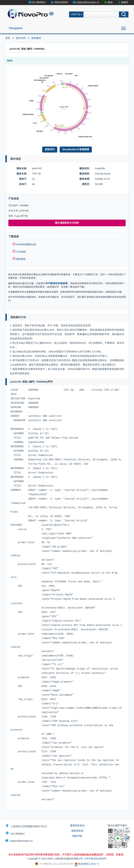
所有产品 (76, 14)
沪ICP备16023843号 (95, 859)
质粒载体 (36, 38)
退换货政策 (77, 831)
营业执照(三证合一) (87, 864)
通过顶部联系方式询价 (67, 223)
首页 (8, 38)
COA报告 (21, 252)
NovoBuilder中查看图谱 (76, 149)
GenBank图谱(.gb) (26, 244)
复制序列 (50, 149)
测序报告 (21, 259)
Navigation (16, 28)
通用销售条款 (77, 825)
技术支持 (21, 38)
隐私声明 (77, 836)
